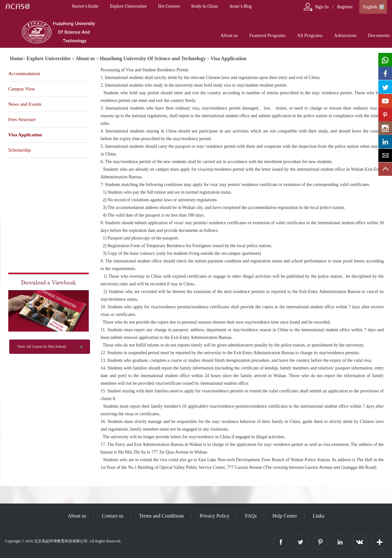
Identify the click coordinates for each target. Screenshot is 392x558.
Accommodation (24, 74)
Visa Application (229, 58)
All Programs (310, 35)
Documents (379, 35)
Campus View (22, 89)
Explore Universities (128, 6)
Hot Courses (169, 6)
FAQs (251, 516)
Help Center (285, 516)
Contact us (113, 516)
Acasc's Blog (240, 6)
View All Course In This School (42, 347)
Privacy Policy (214, 516)
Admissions (345, 35)
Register (345, 7)
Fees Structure (22, 119)
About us (229, 35)
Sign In (322, 7)
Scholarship (20, 150)
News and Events (25, 104)
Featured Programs (268, 35)
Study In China (205, 6)
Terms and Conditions (161, 516)
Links (318, 516)
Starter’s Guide (85, 6)
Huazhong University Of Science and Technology (153, 58)
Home (16, 58)
